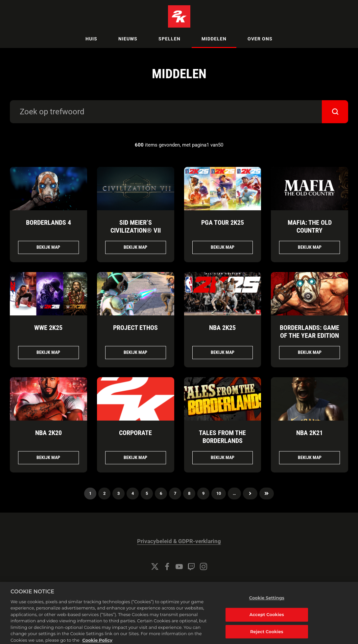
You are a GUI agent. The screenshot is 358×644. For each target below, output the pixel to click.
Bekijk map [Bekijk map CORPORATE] (135, 457)
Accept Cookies (267, 619)
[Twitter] (155, 566)
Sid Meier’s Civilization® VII (136, 226)
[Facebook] (167, 566)
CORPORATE (135, 433)
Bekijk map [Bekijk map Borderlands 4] (48, 247)
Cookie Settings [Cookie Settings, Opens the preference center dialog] (267, 602)
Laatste (267, 494)
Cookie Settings (179, 584)
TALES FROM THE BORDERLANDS (222, 437)
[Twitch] (191, 566)
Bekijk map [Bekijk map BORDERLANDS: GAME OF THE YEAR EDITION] (310, 352)
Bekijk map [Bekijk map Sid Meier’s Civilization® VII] (135, 247)
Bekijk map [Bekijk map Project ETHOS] (135, 352)
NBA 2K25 (222, 328)
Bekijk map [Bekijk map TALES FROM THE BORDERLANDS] (223, 457)
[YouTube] (179, 566)
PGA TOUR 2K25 (223, 222)
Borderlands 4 (48, 222)
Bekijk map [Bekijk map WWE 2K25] (48, 352)
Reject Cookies (267, 636)
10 (219, 493)
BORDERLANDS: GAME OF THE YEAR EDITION (310, 332)
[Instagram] (203, 566)
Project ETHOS (135, 328)
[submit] (335, 112)
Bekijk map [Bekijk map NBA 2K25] (223, 352)
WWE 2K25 (48, 328)
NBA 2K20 (48, 433)
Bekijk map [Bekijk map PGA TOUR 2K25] (223, 247)
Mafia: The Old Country (310, 226)
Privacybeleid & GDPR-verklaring (179, 541)
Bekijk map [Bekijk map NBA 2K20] (48, 457)
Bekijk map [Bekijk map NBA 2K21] (310, 457)
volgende (250, 494)
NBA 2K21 (310, 433)
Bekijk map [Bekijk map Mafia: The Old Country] (310, 247)
